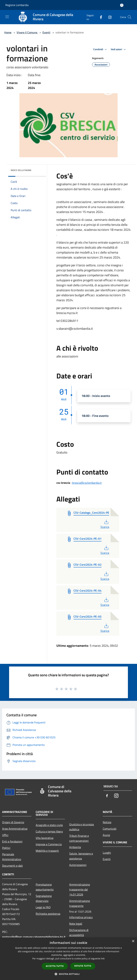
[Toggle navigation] (7, 17)
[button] (68, 974)
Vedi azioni (119, 49)
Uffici (5, 835)
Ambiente (75, 847)
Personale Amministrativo (12, 857)
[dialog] (68, 959)
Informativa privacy (81, 917)
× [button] (133, 941)
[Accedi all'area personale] (122, 5)
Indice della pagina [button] (21, 170)
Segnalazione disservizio (44, 898)
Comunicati (110, 829)
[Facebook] (100, 17)
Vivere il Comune (27, 32)
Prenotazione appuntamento (45, 887)
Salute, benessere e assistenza (81, 856)
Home (8, 32)
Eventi (46, 32)
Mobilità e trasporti (47, 851)
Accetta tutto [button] (55, 966)
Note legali (76, 924)
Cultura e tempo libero (49, 831)
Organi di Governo (13, 822)
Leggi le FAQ (43, 907)
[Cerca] (130, 17)
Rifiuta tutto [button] (83, 966)
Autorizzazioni (78, 865)
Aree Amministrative (15, 829)
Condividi (101, 49)
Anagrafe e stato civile (49, 825)
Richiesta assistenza (48, 914)
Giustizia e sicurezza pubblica (82, 827)
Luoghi (107, 853)
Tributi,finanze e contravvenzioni (79, 838)
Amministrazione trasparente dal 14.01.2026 (80, 889)
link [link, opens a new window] (103, 959)
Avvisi (106, 835)
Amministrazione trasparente (80, 903)
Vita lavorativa (45, 838)
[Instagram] (108, 17)
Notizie (107, 822)
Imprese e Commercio (49, 844)
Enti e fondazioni (12, 841)
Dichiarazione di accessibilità (79, 932)
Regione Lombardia (17, 5)
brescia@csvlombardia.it (87, 483)
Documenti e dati (12, 866)
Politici (6, 848)
